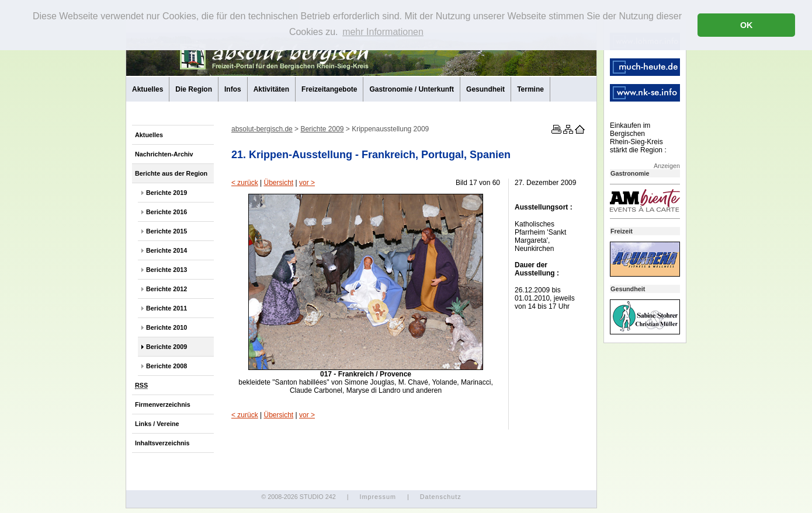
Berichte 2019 (166, 193)
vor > (307, 183)
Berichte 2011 (166, 308)
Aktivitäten (271, 89)
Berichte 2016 (166, 212)
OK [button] (747, 25)
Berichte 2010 (166, 327)
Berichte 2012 (166, 289)
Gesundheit (485, 89)
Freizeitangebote (329, 89)
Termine (530, 89)
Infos (233, 89)
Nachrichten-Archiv (164, 154)
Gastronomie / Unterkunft (412, 89)
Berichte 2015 (166, 231)
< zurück (245, 183)
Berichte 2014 (166, 250)
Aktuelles (148, 89)
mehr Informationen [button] (383, 32)
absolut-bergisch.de (262, 129)
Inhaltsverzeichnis (162, 443)
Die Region (194, 89)
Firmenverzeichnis (163, 404)
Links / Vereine (157, 424)
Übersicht (278, 183)
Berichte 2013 (166, 270)
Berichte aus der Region (171, 173)
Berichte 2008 (166, 366)
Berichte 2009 (166, 347)
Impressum (377, 497)
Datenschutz (441, 497)
